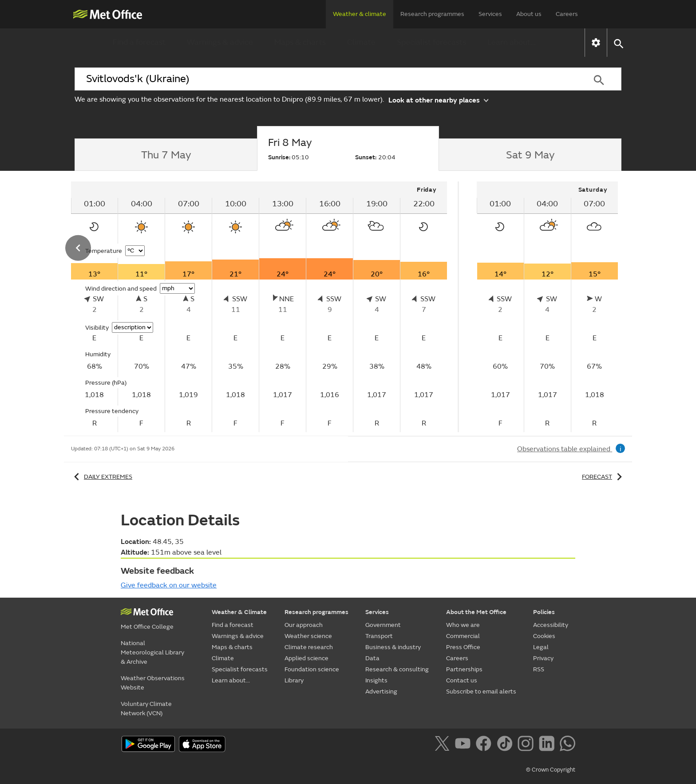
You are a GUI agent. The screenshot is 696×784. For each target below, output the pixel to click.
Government (383, 625)
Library (294, 680)
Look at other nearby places (438, 100)
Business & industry (393, 647)
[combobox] (325, 79)
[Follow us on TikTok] (506, 745)
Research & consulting (397, 669)
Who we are (463, 625)
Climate (361, 42)
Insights (376, 680)
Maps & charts (300, 42)
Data (372, 658)
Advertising (381, 691)
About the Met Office (476, 612)
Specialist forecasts (431, 42)
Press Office (463, 647)
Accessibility (551, 625)
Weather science (308, 636)
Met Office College (147, 627)
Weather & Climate (239, 612)
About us (529, 14)
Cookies (544, 636)
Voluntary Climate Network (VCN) (146, 709)
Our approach (304, 625)
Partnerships (464, 669)
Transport (379, 636)
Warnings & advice (220, 42)
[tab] (166, 155)
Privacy (543, 658)
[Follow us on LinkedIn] (548, 745)
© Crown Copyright (551, 770)
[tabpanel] (260, 307)
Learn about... (512, 42)
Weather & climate (360, 14)
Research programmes (432, 14)
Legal (541, 647)
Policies (544, 612)
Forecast (603, 477)
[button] (618, 43)
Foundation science (312, 669)
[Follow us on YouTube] (465, 745)
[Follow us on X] (444, 745)
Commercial (463, 636)
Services (490, 14)
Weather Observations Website (153, 683)
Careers (567, 14)
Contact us (462, 680)
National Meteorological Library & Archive (152, 652)
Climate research (309, 647)
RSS (539, 669)
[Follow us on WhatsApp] (567, 745)
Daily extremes (102, 477)
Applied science (306, 658)
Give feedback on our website (169, 585)
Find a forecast (139, 42)
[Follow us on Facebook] (485, 745)
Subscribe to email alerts (481, 691)
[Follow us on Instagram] (527, 745)
